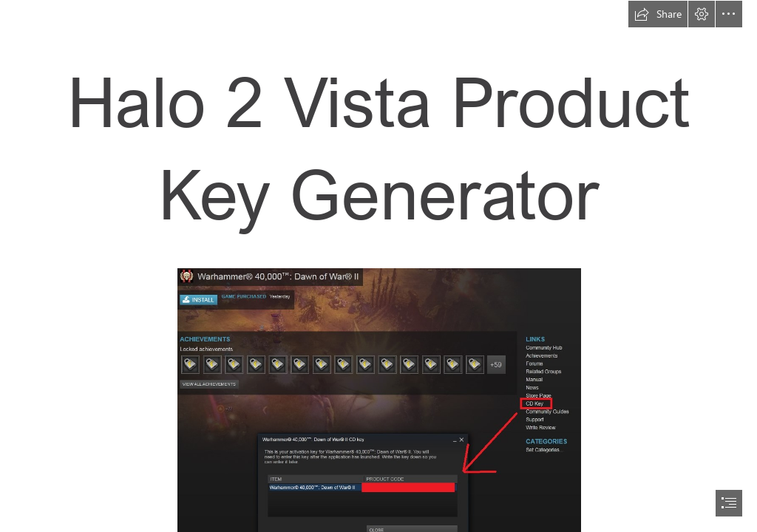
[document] (378, 266)
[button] (658, 14)
